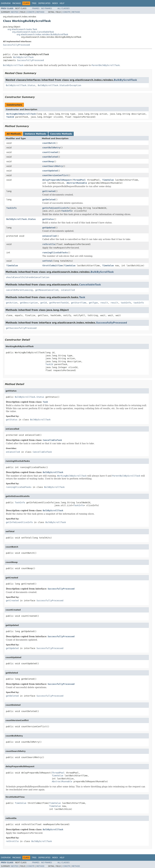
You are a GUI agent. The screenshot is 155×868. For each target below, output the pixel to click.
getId (44, 303)
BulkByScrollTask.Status (21, 85)
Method (40, 12)
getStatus (48, 219)
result (104, 303)
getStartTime (79, 303)
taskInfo (126, 303)
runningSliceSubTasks (55, 253)
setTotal (47, 261)
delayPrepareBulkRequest (57, 180)
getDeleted (49, 200)
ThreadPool (79, 180)
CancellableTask (90, 285)
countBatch (49, 143)
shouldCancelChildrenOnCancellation (28, 277)
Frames (36, 8)
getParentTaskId (59, 303)
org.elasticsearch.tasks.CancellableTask (33, 32)
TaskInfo (11, 208)
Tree (34, 3)
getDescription (29, 303)
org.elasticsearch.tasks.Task (22, 29)
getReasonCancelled (47, 290)
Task (82, 297)
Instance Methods (35, 134)
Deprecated (44, 3)
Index (55, 3)
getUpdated (49, 228)
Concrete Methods (61, 134)
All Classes (63, 8)
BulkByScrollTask (23, 57)
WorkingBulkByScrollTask (21, 114)
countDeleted (50, 157)
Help (62, 3)
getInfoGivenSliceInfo (56, 208)
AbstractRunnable (77, 183)
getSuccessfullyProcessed (21, 328)
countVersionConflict (55, 175)
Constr (31, 12)
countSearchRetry (53, 166)
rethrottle (49, 244)
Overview (6, 3)
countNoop (48, 161)
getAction (12, 303)
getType (93, 303)
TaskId (10, 117)
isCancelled (68, 290)
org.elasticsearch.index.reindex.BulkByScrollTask (42, 34)
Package (17, 3)
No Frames (47, 8)
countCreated (50, 152)
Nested (15, 12)
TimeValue (108, 180)
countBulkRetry (51, 148)
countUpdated (50, 171)
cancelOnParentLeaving (19, 290)
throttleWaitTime (53, 266)
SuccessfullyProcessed (16, 45)
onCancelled (49, 236)
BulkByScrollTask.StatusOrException (60, 85)
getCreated (49, 191)
